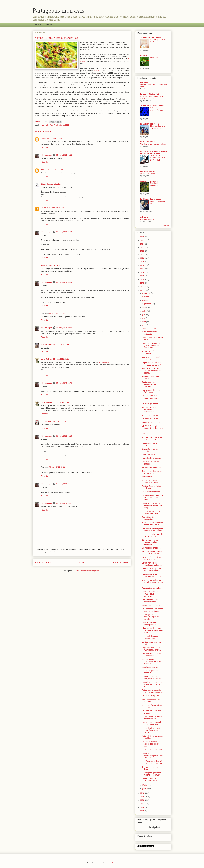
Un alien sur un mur (148, 174)
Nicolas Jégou (47, 155)
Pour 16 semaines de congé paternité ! (151, 624)
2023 (143, 247)
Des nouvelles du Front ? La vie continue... (152, 654)
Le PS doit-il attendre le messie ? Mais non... (151, 637)
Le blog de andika (148, 142)
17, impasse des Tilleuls (150, 37)
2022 (143, 251)
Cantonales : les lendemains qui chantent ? (149, 384)
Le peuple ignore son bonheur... (150, 672)
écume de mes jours (149, 181)
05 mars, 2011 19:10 (64, 328)
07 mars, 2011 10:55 (64, 484)
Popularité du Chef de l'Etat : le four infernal (151, 649)
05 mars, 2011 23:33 (57, 467)
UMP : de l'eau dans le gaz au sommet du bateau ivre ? (151, 346)
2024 (143, 244)
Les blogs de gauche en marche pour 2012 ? (152, 774)
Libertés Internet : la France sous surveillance (150, 594)
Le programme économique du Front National (152, 661)
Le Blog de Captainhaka (150, 199)
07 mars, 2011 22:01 (64, 503)
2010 (143, 793)
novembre (147, 297)
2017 (143, 269)
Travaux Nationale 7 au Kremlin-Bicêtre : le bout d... (153, 582)
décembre (147, 293)
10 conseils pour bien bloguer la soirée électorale (151, 542)
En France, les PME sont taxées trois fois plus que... (152, 744)
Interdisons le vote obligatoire (149, 333)
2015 (143, 276)
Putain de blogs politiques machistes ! (152, 737)
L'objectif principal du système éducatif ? (151, 780)
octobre (146, 300)
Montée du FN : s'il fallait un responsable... (152, 439)
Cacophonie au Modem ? (152, 458)
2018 (143, 265)
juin (144, 315)
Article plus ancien (121, 562)
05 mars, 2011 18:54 (64, 282)
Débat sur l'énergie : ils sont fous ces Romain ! (152, 576)
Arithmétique (147, 477)
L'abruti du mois (148, 455)
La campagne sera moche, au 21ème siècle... (153, 610)
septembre (147, 304)
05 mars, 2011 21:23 (64, 436)
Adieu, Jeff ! (155, 58)
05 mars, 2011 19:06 (57, 313)
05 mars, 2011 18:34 (64, 232)
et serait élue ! (104, 362)
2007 (143, 804)
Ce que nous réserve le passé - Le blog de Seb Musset (153, 152)
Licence (49, 25)
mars (145, 325)
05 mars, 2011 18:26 (57, 208)
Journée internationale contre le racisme (151, 481)
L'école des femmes (150, 667)
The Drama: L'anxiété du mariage (153, 144)
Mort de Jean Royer (150, 415)
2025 (143, 240)
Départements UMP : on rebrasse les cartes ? (152, 364)
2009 (143, 797)
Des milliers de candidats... (148, 518)
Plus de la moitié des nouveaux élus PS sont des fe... (152, 371)
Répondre (45, 147)
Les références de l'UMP (152, 750)
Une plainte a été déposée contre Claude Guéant (153, 530)
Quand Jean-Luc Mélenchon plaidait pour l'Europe (153, 755)
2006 (143, 807)
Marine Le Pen (47, 125)
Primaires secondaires (151, 605)
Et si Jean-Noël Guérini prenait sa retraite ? (151, 723)
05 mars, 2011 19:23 (64, 383)
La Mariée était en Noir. (150, 94)
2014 (143, 279)
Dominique (45, 421)
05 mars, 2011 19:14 (61, 345)
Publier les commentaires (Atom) (87, 571)
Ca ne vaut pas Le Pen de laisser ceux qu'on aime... (152, 498)
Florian (97, 71)
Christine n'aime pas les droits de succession (152, 570)
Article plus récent (43, 562)
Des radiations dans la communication (151, 601)
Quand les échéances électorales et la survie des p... (152, 506)
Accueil (82, 562)
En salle (38, 25)
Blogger (114, 863)
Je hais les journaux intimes (152, 106)
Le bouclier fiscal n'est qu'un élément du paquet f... (151, 730)
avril (144, 322)
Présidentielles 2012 (61, 125)
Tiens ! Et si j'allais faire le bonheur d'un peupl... (152, 524)
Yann (43, 265)
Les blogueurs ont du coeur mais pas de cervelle (150, 617)
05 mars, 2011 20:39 (58, 421)
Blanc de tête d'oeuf (150, 328)
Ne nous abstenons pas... (152, 468)
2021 (143, 255)
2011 (143, 290)
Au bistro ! (145, 55)
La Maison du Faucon (149, 124)
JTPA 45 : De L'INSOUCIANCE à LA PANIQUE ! (157, 158)
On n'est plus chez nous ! (152, 548)
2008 (143, 800)
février (145, 785)
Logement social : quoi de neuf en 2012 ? (152, 535)
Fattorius (144, 82)
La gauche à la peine (150, 696)
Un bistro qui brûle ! (150, 404)
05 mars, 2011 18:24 (55, 184)
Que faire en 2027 (147, 219)
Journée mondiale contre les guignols (152, 472)
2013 (143, 283)
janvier (145, 789)
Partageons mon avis (58, 10)
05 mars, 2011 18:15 (55, 169)
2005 (143, 811)
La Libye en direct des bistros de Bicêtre (151, 512)
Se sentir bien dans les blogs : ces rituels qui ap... (151, 398)
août (144, 307)
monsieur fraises (147, 171)
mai (144, 318)
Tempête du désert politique (149, 352)
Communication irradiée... (152, 588)
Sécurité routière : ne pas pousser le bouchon (152, 553)
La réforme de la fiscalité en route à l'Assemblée (152, 762)
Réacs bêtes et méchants (152, 422)
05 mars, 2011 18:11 (55, 138)
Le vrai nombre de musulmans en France (152, 564)
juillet (145, 311)
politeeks (144, 217)
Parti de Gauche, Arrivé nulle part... (151, 487)
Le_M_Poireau (47, 359)
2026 (143, 237)
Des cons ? (146, 434)
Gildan (43, 184)
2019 (143, 262)
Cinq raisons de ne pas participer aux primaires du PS (152, 630)
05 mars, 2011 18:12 (64, 155)
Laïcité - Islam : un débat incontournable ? (152, 718)
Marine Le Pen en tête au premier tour (152, 706)
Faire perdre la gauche (151, 492)
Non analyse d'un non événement (151, 391)
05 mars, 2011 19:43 (61, 402)
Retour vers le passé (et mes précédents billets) (152, 691)
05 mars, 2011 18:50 (53, 265)
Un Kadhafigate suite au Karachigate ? (152, 558)
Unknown (45, 208)
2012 (143, 287)
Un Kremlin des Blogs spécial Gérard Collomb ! (152, 428)
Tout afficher (166, 225)
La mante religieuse (150, 419)
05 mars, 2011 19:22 (61, 359)
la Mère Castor (47, 345)
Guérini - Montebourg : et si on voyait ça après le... (152, 684)
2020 (143, 258)
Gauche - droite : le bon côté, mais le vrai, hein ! (152, 678)
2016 (143, 272)
